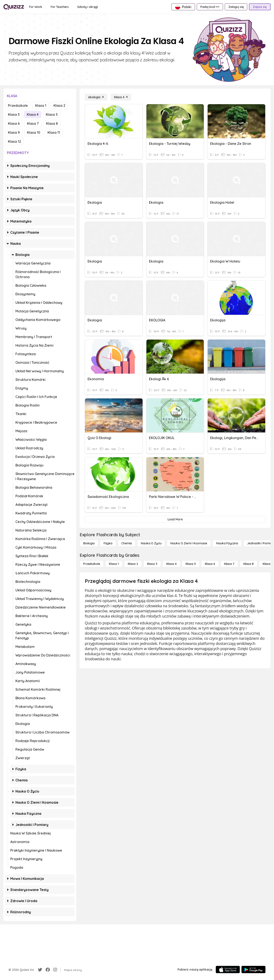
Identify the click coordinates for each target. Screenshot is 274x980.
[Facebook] (48, 970)
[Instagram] (55, 970)
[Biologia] (89, 543)
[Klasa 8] (249, 564)
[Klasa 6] (210, 564)
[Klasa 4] (121, 97)
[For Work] (36, 7)
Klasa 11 (54, 132)
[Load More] (175, 519)
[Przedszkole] (92, 564)
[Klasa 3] (152, 564)
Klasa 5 (52, 114)
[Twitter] (40, 970)
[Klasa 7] (229, 564)
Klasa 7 (33, 123)
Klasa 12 (14, 141)
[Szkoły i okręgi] (88, 7)
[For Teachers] (60, 7)
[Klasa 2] (133, 564)
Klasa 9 (14, 132)
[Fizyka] (108, 543)
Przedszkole (18, 105)
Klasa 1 (41, 105)
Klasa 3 (14, 114)
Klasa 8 (52, 123)
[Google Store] (253, 970)
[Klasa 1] (114, 564)
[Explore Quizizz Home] (14, 7)
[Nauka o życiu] (151, 543)
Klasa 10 (34, 132)
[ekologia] (96, 97)
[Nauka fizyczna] (227, 543)
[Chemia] (127, 543)
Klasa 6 (14, 123)
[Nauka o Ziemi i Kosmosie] (189, 543)
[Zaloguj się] (236, 7)
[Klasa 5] (191, 564)
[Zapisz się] (260, 7)
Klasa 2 (59, 105)
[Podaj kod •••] (210, 7)
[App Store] (228, 970)
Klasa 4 (33, 114)
